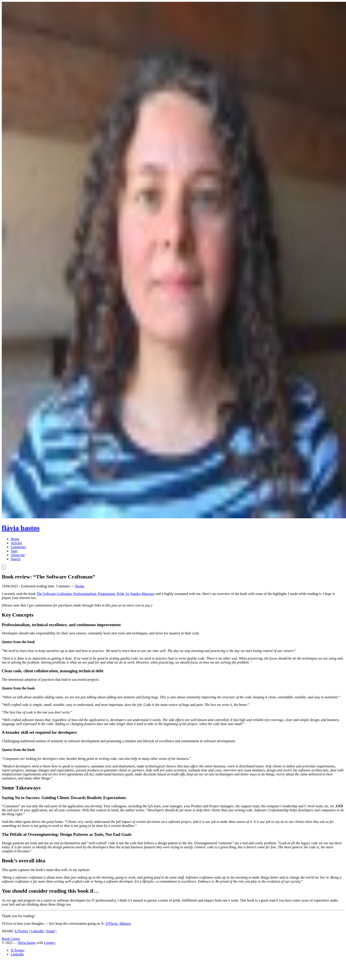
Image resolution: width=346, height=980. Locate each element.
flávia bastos (27, 943)
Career (15, 939)
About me (18, 555)
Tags (14, 551)
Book (6, 939)
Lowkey (50, 943)
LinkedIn (37, 931)
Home (15, 539)
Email (51, 931)
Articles (16, 543)
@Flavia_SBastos (118, 924)
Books (80, 586)
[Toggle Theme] (4, 567)
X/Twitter (21, 931)
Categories (18, 547)
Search (16, 559)
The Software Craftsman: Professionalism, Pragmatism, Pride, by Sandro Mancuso (96, 594)
